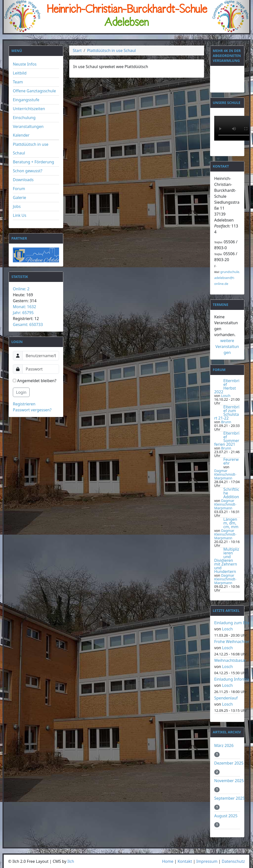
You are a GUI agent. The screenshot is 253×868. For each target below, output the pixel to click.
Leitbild (20, 73)
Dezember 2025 (229, 763)
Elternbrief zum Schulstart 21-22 (227, 412)
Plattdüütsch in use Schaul (111, 50)
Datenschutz (233, 861)
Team (18, 82)
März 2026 (224, 745)
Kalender (21, 135)
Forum (19, 189)
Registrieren (24, 404)
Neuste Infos (25, 64)
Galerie (20, 198)
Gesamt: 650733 (28, 324)
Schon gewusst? (28, 171)
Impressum (207, 861)
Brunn (226, 422)
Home (168, 861)
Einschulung (24, 118)
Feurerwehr (231, 461)
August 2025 (226, 816)
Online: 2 (21, 289)
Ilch (71, 861)
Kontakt (185, 861)
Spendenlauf (226, 698)
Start (77, 50)
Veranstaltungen (28, 126)
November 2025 (229, 781)
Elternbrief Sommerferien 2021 (227, 439)
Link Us (20, 215)
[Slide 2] (126, 29)
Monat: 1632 (24, 307)
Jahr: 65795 (23, 313)
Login (21, 392)
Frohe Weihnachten (232, 642)
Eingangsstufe (26, 100)
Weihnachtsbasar (230, 660)
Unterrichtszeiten (29, 109)
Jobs (17, 206)
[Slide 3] (135, 29)
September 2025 (230, 798)
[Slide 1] (118, 29)
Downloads (23, 180)
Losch (226, 396)
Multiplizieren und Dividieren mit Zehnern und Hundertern (227, 560)
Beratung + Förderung (33, 162)
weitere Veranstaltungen (227, 347)
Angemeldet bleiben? (35, 381)
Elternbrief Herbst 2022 (227, 386)
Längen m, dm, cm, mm (231, 523)
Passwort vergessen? (32, 410)
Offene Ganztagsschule (34, 91)
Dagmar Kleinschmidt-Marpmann (225, 474)
